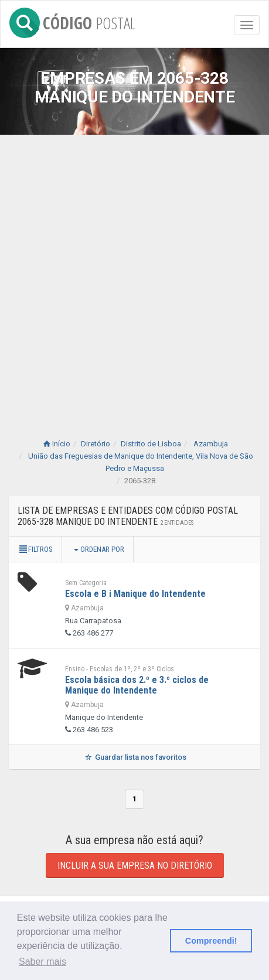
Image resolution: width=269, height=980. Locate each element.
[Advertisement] (134, 275)
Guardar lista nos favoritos (134, 757)
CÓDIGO (72, 21)
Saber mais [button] (42, 962)
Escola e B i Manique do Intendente (135, 594)
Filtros (35, 549)
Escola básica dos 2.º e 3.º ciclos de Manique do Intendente (137, 685)
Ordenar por (99, 549)
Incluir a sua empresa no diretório (135, 865)
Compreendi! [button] (211, 941)
